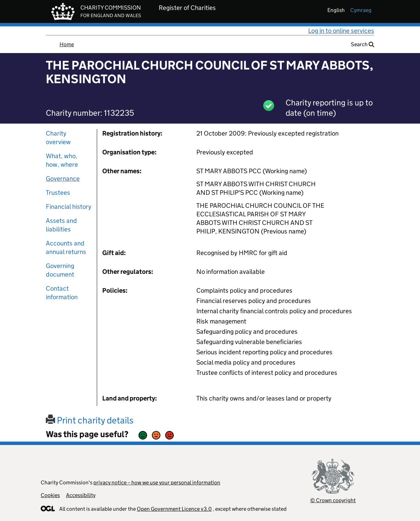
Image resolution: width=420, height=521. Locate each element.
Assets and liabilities (61, 225)
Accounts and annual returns (66, 247)
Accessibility (81, 495)
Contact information (62, 293)
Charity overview (58, 138)
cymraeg (361, 10)
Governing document (60, 270)
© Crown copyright (333, 500)
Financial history (69, 207)
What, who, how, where (62, 160)
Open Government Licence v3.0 (174, 509)
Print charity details (90, 420)
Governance (63, 179)
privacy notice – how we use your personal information (157, 482)
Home (67, 44)
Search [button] (363, 44)
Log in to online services (341, 31)
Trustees (58, 193)
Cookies (50, 495)
